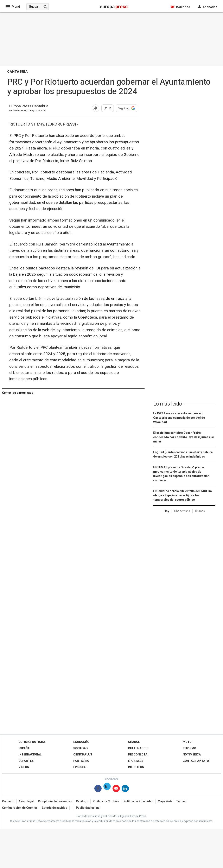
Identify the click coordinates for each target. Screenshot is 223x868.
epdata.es (136, 761)
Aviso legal (26, 801)
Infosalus (136, 767)
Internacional (30, 755)
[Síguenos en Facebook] (98, 789)
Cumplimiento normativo (55, 801)
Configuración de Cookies (20, 808)
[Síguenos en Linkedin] (125, 789)
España (24, 748)
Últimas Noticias (32, 742)
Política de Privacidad (138, 801)
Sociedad (81, 748)
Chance (134, 742)
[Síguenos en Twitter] (107, 789)
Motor (188, 742)
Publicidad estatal (88, 808)
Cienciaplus (83, 755)
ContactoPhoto (196, 761)
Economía (81, 742)
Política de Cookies (106, 801)
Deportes (26, 761)
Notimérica (192, 755)
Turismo (189, 748)
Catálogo (82, 801)
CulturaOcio (138, 748)
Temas (181, 801)
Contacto (8, 801)
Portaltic (81, 761)
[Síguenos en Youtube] (116, 789)
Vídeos (24, 767)
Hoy (166, 511)
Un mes (200, 511)
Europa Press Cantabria (29, 106)
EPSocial (80, 767)
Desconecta (138, 755)
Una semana (182, 511)
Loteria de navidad (55, 808)
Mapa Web (165, 801)
